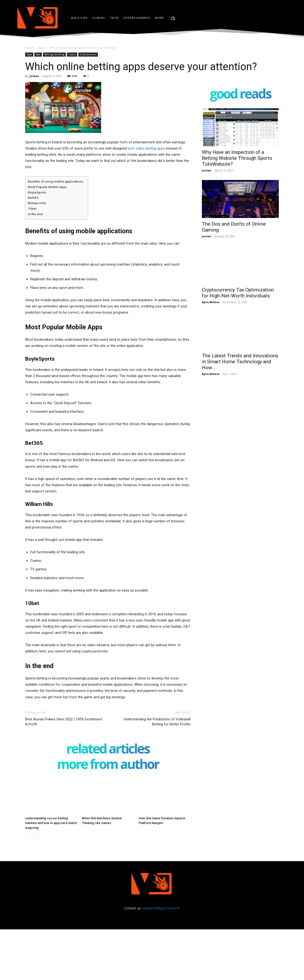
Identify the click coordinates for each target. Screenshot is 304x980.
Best (38, 54)
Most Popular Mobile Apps (47, 187)
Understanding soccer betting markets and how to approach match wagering (51, 823)
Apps (42, 48)
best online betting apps (146, 148)
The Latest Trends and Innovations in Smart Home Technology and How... (240, 362)
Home (29, 48)
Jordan (34, 76)
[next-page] (36, 837)
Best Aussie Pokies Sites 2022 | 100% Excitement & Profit (64, 722)
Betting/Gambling (54, 54)
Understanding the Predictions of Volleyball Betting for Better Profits (157, 722)
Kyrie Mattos (211, 302)
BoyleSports (37, 192)
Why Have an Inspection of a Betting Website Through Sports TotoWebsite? (237, 158)
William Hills (37, 203)
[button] (173, 18)
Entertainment (88, 54)
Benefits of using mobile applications (55, 181)
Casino (72, 54)
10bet (32, 209)
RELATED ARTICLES (108, 750)
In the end (35, 214)
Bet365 (33, 198)
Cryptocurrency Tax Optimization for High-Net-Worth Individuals (238, 293)
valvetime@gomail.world (161, 908)
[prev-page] (28, 837)
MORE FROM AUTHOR (108, 765)
